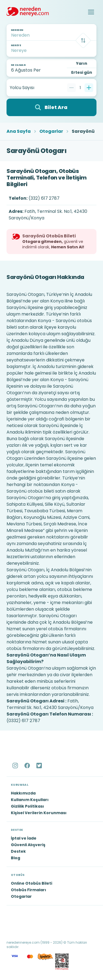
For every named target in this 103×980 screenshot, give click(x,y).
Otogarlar (51, 131)
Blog (15, 858)
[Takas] (83, 40)
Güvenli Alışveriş (28, 845)
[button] (91, 12)
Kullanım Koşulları (30, 800)
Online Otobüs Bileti (32, 883)
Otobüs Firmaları (29, 890)
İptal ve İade (24, 838)
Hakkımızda (23, 793)
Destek (18, 851)
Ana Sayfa (19, 131)
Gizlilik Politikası (27, 806)
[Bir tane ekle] (89, 88)
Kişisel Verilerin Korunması (39, 813)
